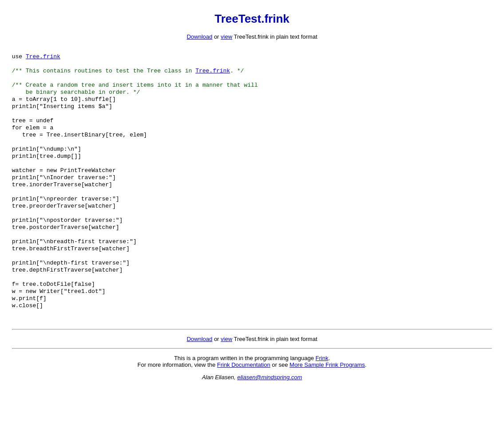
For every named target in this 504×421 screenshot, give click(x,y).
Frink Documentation (244, 399)
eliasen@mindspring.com (270, 412)
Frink (322, 393)
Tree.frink (43, 58)
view (226, 37)
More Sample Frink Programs (327, 399)
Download (199, 37)
